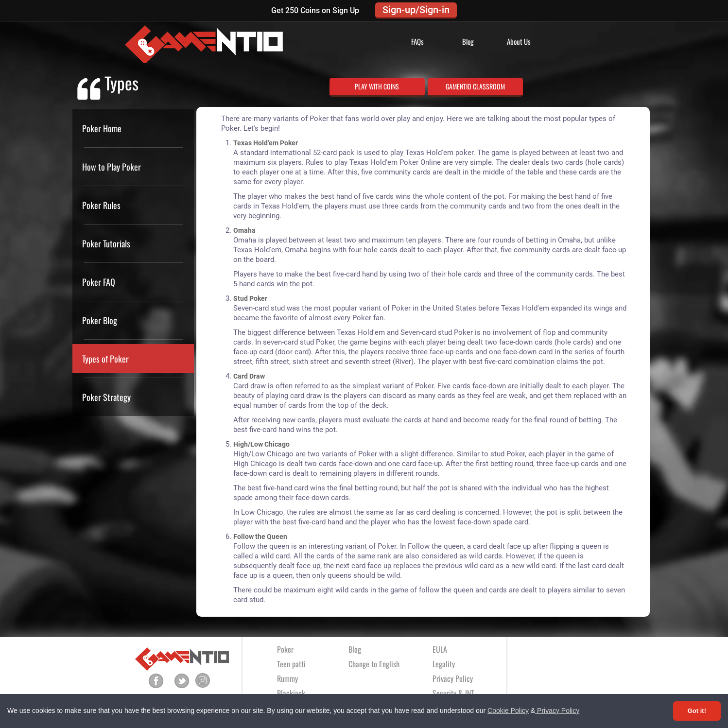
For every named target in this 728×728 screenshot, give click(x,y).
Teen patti (291, 664)
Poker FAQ (99, 282)
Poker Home (102, 128)
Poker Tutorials (106, 243)
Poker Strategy (106, 397)
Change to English (374, 664)
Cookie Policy (508, 711)
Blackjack (291, 693)
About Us (519, 41)
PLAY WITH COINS (377, 86)
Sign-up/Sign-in (416, 10)
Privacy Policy (557, 711)
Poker (285, 649)
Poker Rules (101, 205)
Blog (468, 41)
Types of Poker (105, 359)
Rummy (287, 678)
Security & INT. (454, 693)
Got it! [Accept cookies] (697, 711)
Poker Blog (100, 320)
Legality (444, 664)
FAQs (417, 41)
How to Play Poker (112, 167)
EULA (440, 649)
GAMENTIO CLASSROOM (475, 86)
